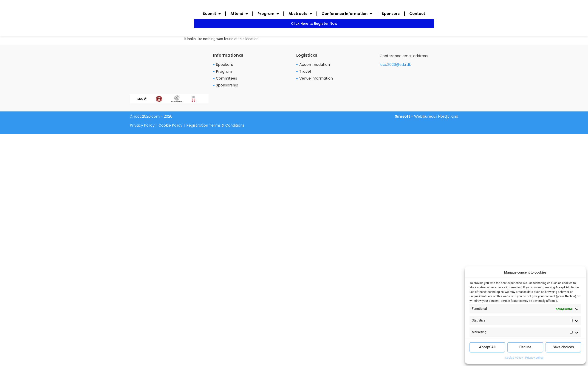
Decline (525, 347)
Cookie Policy (514, 358)
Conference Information (347, 14)
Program (268, 14)
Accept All (487, 347)
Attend (239, 14)
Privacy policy (534, 358)
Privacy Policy (142, 125)
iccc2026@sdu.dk (395, 65)
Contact (417, 14)
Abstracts (300, 14)
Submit (212, 14)
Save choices (563, 347)
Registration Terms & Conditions (215, 125)
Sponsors (391, 14)
